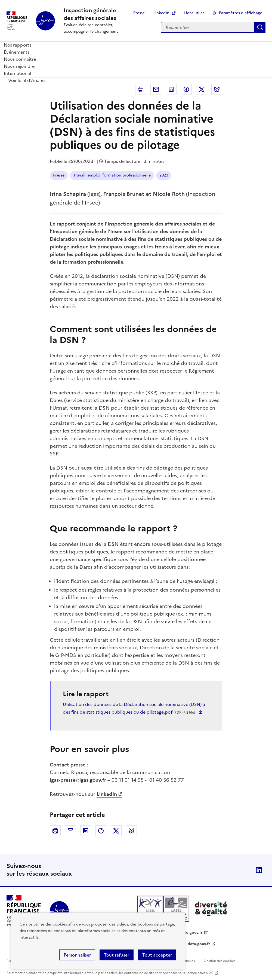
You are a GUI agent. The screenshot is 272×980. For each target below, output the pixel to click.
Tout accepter (157, 955)
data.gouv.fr (199, 944)
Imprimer (141, 89)
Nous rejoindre (19, 66)
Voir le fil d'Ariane (26, 80)
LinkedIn (161, 13)
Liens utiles (194, 13)
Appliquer (260, 27)
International (17, 73)
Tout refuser (117, 955)
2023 (164, 175)
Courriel (156, 89)
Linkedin (171, 89)
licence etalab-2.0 (200, 973)
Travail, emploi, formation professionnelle (112, 175)
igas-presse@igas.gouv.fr (78, 780)
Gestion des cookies (220, 961)
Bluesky (217, 89)
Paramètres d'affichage (241, 13)
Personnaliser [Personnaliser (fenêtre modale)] (77, 955)
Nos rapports (18, 45)
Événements (17, 52)
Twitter (202, 89)
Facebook (186, 89)
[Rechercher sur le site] (208, 27)
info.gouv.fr (192, 932)
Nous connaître (20, 59)
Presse (139, 13)
